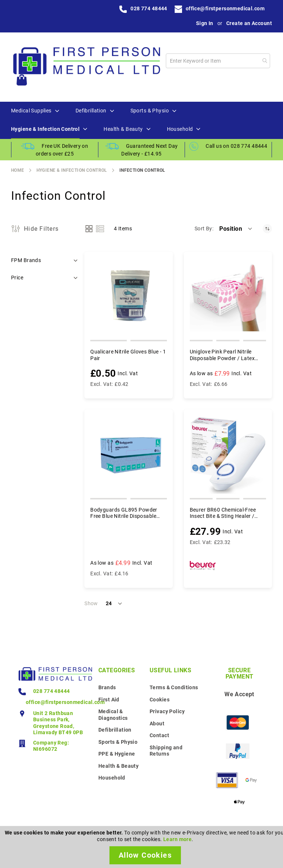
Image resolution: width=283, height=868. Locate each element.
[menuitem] (31, 111)
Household (112, 778)
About (157, 724)
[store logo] (87, 61)
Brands (107, 687)
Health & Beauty (118, 766)
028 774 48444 (149, 8)
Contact (159, 735)
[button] (236, 229)
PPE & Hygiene (117, 754)
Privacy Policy (167, 711)
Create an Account (249, 23)
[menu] (141, 120)
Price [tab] (17, 278)
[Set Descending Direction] (267, 229)
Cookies (160, 700)
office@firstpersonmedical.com (225, 8)
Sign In (205, 23)
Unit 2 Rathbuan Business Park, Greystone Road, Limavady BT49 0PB (58, 723)
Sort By (203, 229)
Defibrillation (115, 730)
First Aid (109, 700)
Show (91, 603)
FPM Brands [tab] (26, 260)
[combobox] (218, 61)
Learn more (177, 839)
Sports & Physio (118, 742)
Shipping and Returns (166, 751)
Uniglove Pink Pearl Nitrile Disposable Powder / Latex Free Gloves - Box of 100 (222, 355)
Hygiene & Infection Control (72, 170)
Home (18, 170)
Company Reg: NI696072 (51, 746)
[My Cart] (22, 81)
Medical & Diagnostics (113, 715)
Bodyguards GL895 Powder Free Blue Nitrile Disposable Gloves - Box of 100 (124, 513)
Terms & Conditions (174, 687)
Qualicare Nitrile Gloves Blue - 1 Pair (128, 355)
